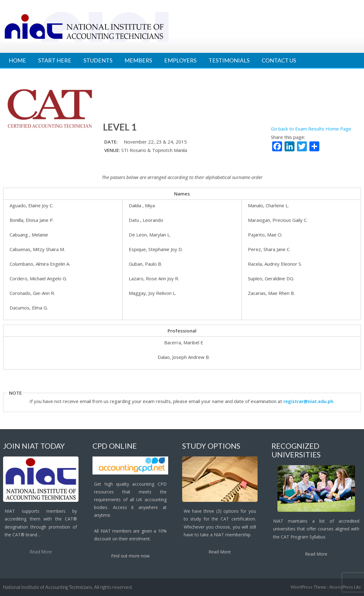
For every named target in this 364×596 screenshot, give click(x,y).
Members (138, 60)
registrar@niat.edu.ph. (309, 401)
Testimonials (229, 60)
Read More (41, 552)
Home (17, 60)
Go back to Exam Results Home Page (311, 129)
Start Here (55, 60)
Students (98, 60)
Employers (180, 60)
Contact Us (279, 60)
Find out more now (130, 556)
